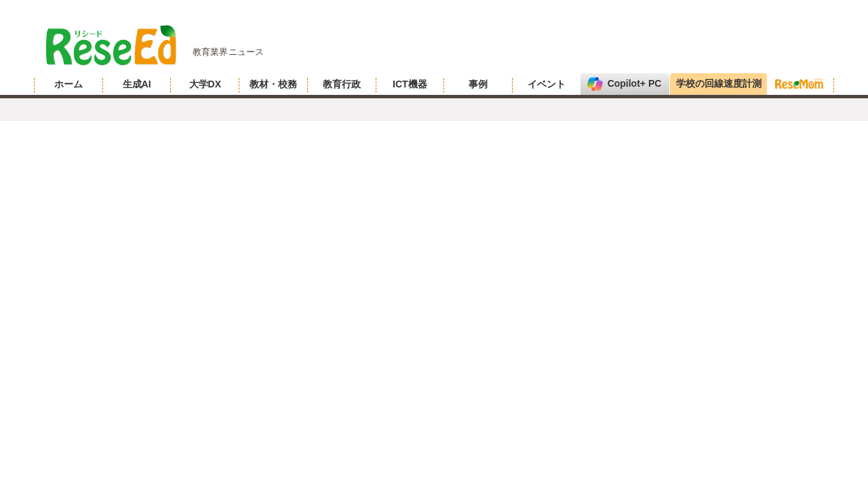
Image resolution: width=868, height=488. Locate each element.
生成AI (137, 84)
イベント (547, 84)
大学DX (205, 84)
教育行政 (342, 84)
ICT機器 (410, 84)
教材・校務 (273, 84)
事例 (478, 84)
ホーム (68, 84)
